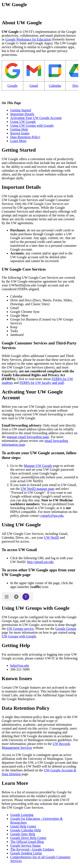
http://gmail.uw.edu (40, 562)
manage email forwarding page (28, 437)
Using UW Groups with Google (32, 126)
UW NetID (52, 538)
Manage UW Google (38, 466)
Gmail (34, 86)
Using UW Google (23, 122)
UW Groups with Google (19, 636)
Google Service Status (25, 846)
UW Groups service (20, 629)
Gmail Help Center (23, 826)
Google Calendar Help (26, 830)
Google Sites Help (23, 834)
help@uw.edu (20, 666)
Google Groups (66, 629)
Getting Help (19, 129)
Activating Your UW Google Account (36, 118)
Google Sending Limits (26, 853)
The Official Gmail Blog (27, 842)
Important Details (22, 114)
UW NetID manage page (38, 489)
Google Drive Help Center (28, 838)
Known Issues (20, 133)
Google (12, 86)
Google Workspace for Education (28, 39)
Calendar (55, 86)
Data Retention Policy (25, 137)
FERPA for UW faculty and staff (42, 383)
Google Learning (22, 815)
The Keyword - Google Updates (32, 849)
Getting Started (21, 110)
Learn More (18, 141)
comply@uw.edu (52, 516)
